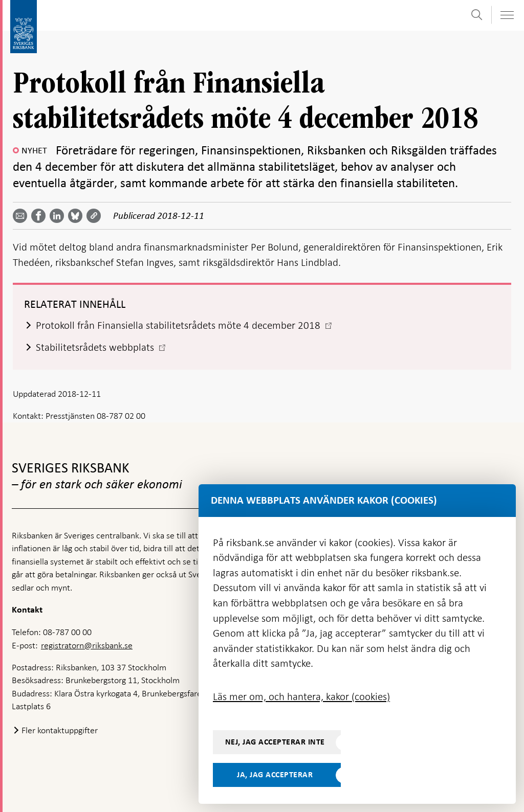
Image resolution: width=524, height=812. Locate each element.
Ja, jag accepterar (275, 775)
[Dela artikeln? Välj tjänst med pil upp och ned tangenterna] (59, 216)
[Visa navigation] (507, 15)
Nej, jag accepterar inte (275, 742)
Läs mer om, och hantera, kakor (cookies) (301, 696)
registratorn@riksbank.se (87, 645)
